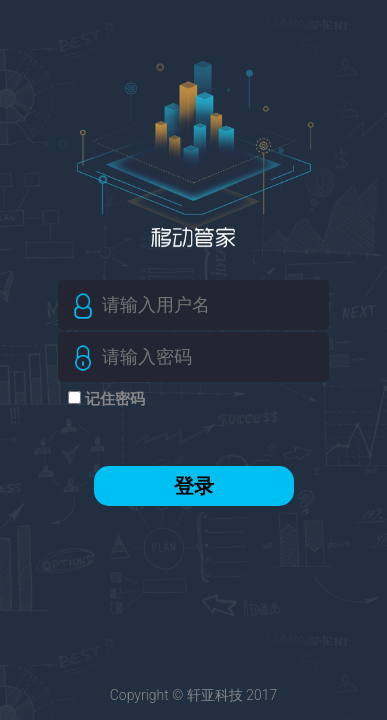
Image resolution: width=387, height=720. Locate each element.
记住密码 (113, 399)
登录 (194, 486)
